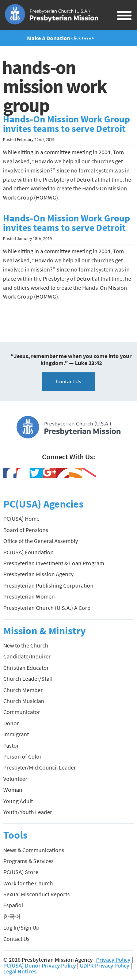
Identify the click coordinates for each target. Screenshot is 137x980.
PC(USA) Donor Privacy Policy (40, 965)
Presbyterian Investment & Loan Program (54, 563)
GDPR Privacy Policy (104, 965)
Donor (11, 723)
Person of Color (22, 756)
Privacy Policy (113, 960)
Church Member (23, 690)
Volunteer (15, 779)
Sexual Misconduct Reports (37, 894)
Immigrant (16, 734)
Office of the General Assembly (41, 541)
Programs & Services (28, 861)
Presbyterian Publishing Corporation (48, 585)
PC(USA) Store (21, 872)
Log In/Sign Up (21, 927)
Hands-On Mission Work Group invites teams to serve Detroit (66, 124)
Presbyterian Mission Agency (38, 574)
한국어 (12, 916)
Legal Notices (20, 971)
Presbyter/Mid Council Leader (40, 767)
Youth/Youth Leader (28, 812)
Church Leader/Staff (28, 679)
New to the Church (26, 645)
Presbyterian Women (29, 596)
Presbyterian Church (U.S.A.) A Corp (47, 608)
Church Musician (24, 701)
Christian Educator (26, 668)
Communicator (22, 712)
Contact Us (68, 381)
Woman (13, 790)
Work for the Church (28, 883)
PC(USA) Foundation (28, 552)
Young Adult (18, 801)
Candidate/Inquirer (27, 656)
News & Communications (34, 850)
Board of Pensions (26, 530)
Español (13, 905)
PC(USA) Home (21, 519)
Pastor (11, 745)
